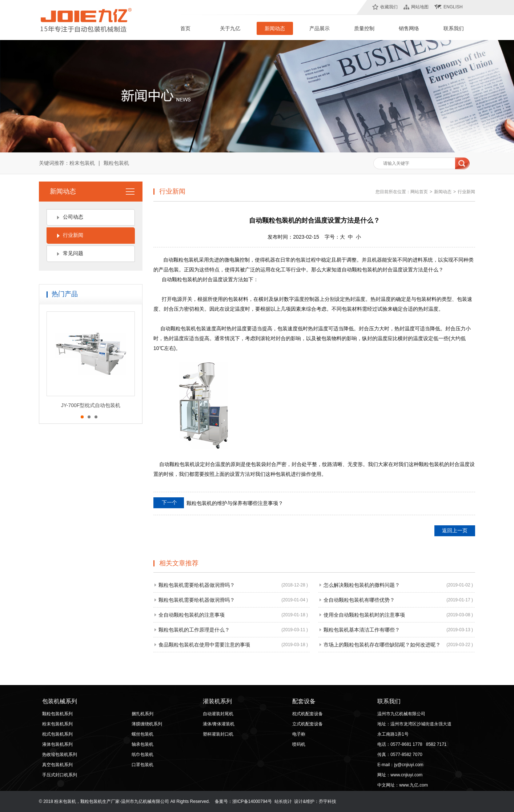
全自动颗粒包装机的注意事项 (192, 615)
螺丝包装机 (142, 734)
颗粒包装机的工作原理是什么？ (194, 630)
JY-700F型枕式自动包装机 (91, 405)
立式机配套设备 (308, 724)
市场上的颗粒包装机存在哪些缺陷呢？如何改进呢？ (382, 645)
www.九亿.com (413, 785)
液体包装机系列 (57, 744)
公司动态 (73, 217)
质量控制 (364, 28)
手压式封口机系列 (60, 775)
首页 (185, 28)
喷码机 (299, 744)
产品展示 (320, 28)
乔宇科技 (328, 801)
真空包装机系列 (57, 765)
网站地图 (420, 7)
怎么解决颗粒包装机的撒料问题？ (362, 585)
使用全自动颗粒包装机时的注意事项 (364, 615)
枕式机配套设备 (308, 714)
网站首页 (419, 192)
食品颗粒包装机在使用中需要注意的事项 (204, 645)
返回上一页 (455, 530)
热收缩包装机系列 (60, 755)
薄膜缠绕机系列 (147, 724)
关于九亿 (230, 28)
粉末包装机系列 (57, 724)
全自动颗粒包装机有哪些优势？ (359, 600)
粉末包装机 (82, 163)
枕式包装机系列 (57, 734)
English (453, 7)
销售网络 (409, 28)
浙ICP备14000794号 (252, 801)
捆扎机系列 (142, 714)
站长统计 (283, 801)
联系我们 (454, 28)
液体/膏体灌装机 (219, 724)
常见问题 (73, 253)
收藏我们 (389, 7)
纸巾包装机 (142, 755)
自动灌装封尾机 (218, 714)
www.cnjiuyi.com (406, 775)
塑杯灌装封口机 (218, 734)
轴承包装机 (142, 744)
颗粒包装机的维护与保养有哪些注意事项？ (218, 503)
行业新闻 (73, 235)
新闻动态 (275, 28)
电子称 (299, 734)
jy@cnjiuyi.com (409, 765)
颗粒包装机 (116, 163)
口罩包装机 (142, 765)
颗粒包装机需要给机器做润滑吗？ (197, 585)
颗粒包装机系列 (57, 714)
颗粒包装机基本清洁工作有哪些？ (362, 630)
